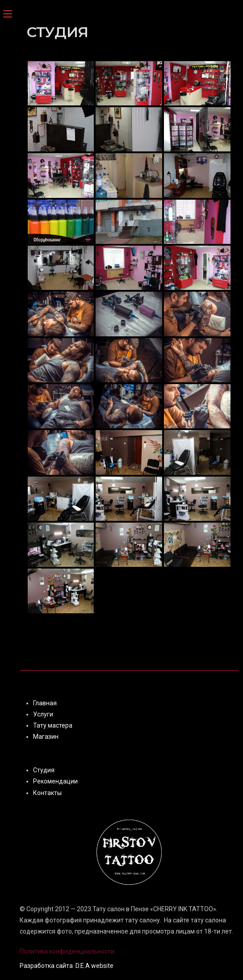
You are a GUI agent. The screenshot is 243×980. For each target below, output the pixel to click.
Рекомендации (55, 781)
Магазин (46, 737)
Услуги (43, 714)
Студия (44, 770)
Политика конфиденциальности (67, 951)
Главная (45, 703)
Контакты (47, 793)
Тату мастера (53, 725)
